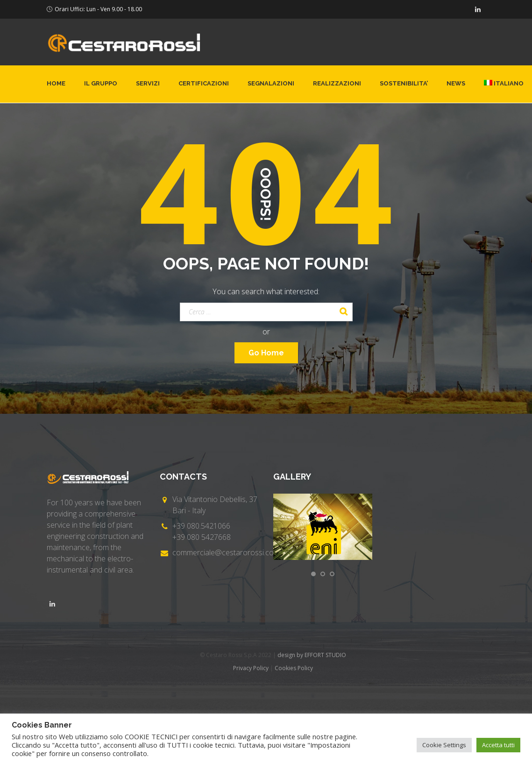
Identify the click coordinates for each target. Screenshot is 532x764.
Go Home (266, 353)
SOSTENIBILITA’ (404, 83)
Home (56, 83)
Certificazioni (204, 83)
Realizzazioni (337, 83)
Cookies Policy (294, 668)
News (456, 83)
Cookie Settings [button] (444, 745)
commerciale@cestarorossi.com (226, 552)
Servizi (148, 83)
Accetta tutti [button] (498, 745)
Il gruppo (101, 83)
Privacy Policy (251, 668)
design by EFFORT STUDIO (312, 655)
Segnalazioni (271, 83)
